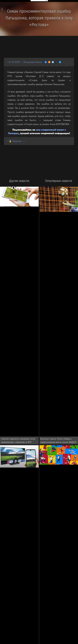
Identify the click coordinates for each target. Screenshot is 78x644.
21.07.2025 (14, 62)
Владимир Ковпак (33, 62)
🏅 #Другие (15, 141)
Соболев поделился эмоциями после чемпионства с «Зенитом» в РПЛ (18, 441)
